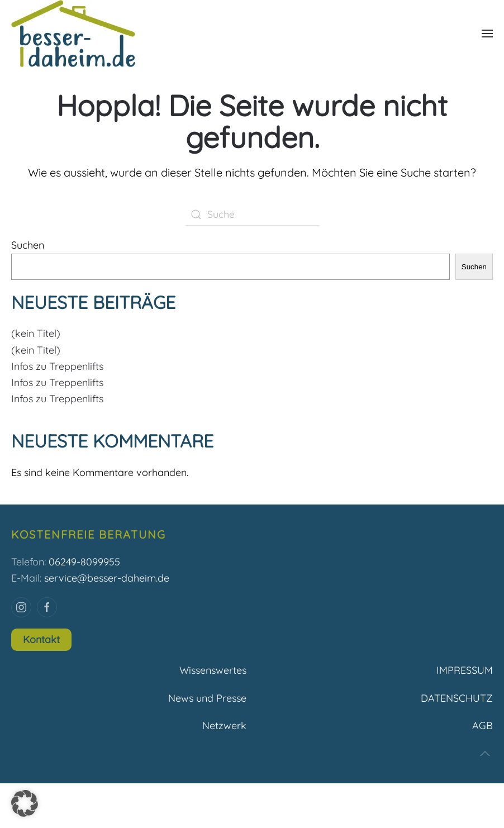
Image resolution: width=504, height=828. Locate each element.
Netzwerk (224, 725)
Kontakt (41, 639)
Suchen (28, 245)
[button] (487, 34)
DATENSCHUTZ (457, 698)
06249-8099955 (84, 562)
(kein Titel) (36, 333)
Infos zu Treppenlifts (57, 366)
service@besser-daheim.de (107, 578)
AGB (482, 725)
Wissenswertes (213, 670)
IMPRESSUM (465, 670)
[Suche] (252, 215)
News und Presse (207, 698)
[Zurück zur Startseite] (73, 34)
